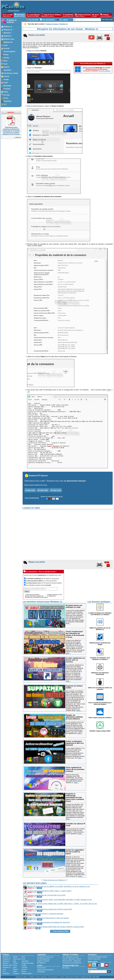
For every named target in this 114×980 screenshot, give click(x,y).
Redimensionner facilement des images (100, 644)
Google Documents (28, 964)
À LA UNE (8, 15)
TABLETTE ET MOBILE (51, 15)
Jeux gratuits (41, 972)
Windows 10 (6, 960)
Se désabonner (51, 597)
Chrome (15, 964)
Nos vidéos (64, 20)
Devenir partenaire (41, 978)
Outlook (15, 970)
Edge (14, 962)
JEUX (95, 15)
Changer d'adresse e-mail (54, 595)
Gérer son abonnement (32, 499)
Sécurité (24, 970)
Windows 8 (6, 962)
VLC (4, 972)
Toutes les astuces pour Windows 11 (55, 881)
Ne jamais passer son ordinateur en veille (74, 607)
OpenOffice (25, 962)
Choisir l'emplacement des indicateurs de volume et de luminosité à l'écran (75, 635)
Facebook (16, 974)
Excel (23, 960)
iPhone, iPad (17, 960)
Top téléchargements (43, 960)
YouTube (24, 968)
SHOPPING (68, 15)
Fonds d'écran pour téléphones (72, 964)
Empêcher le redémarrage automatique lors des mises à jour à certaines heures (75, 798)
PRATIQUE (20, 15)
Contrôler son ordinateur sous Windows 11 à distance (100, 659)
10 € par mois (43, 491)
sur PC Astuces (105, 71)
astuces (76, 958)
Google (24, 966)
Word (23, 958)
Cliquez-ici (17, 137)
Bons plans (66, 968)
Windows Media (26, 974)
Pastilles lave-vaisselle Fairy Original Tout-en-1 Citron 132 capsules (48, 919)
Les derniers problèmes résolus (97, 958)
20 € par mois (56, 491)
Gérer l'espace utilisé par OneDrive (100, 718)
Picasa (24, 972)
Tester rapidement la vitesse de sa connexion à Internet (75, 770)
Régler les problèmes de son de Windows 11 (100, 629)
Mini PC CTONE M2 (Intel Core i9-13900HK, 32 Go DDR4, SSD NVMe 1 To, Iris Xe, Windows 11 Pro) (59, 887)
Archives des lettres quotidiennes (34, 597)
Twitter (15, 972)
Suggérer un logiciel (43, 962)
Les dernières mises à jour (45, 958)
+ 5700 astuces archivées (32, 595)
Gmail (15, 968)
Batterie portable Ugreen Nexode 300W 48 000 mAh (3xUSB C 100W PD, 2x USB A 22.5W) (56, 927)
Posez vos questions (94, 960)
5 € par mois (30, 491)
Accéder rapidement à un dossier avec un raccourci (75, 661)
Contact (62, 978)
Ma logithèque (41, 964)
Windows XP (7, 968)
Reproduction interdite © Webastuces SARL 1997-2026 (82, 978)
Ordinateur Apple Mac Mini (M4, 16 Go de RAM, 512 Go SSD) (46, 896)
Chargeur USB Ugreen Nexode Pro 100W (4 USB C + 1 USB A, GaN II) (49, 892)
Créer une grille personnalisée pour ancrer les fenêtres (100, 704)
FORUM (106, 15)
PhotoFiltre (6, 974)
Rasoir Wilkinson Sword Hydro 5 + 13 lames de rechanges (45, 914)
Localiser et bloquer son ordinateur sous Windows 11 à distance (100, 614)
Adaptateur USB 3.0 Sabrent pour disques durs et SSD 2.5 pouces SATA (50, 910)
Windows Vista (7, 966)
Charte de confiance (22, 978)
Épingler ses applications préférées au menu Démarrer (74, 718)
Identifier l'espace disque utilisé (100, 732)
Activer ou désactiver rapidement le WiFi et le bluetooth (75, 744)
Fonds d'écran (41, 968)
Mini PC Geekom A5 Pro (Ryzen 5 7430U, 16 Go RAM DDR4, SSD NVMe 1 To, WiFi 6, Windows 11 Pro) (60, 900)
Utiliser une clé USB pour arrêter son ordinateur (100, 689)
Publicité (32, 978)
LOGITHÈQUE (33, 15)
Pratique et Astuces (12, 21)
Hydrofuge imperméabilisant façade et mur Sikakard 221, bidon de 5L (49, 923)
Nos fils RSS (33, 20)
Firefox (15, 966)
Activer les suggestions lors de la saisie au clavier (75, 852)
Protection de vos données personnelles (36, 598)
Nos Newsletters (49, 20)
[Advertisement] (105, 917)
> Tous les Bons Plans (60, 932)
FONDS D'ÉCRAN (83, 15)
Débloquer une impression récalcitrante (100, 674)
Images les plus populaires (45, 970)
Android (15, 958)
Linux (4, 970)
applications (69, 958)
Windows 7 (6, 964)
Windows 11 (6, 958)
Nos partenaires (53, 978)
